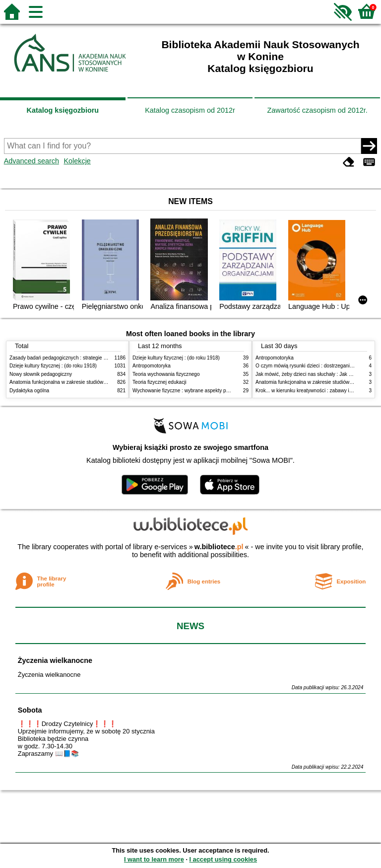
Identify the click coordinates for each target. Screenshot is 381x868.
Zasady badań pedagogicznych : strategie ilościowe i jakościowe (81, 358)
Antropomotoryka (152, 366)
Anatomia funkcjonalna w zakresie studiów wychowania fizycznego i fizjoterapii (96, 382)
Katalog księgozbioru (63, 110)
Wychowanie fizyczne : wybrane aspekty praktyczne (190, 391)
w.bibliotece (219, 547)
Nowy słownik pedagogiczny (41, 374)
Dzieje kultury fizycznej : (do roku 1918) (53, 366)
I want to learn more (154, 859)
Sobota (30, 710)
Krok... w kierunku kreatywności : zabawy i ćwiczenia (314, 391)
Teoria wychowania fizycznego (166, 374)
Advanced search (32, 161)
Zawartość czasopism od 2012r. (317, 110)
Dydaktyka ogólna (29, 391)
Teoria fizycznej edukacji (159, 382)
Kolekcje (77, 161)
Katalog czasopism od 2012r (190, 110)
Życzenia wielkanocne (55, 660)
